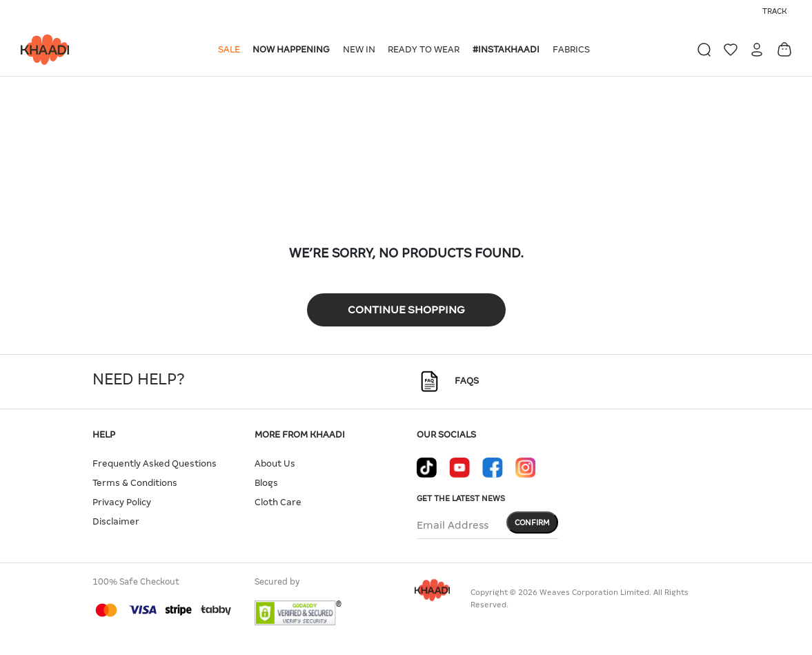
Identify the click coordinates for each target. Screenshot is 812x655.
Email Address (453, 525)
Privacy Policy (122, 502)
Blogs (266, 483)
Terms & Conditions (135, 483)
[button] (231, 50)
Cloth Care (278, 502)
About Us (275, 463)
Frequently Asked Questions (155, 463)
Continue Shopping (406, 310)
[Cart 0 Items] (784, 49)
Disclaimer (116, 521)
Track (775, 11)
